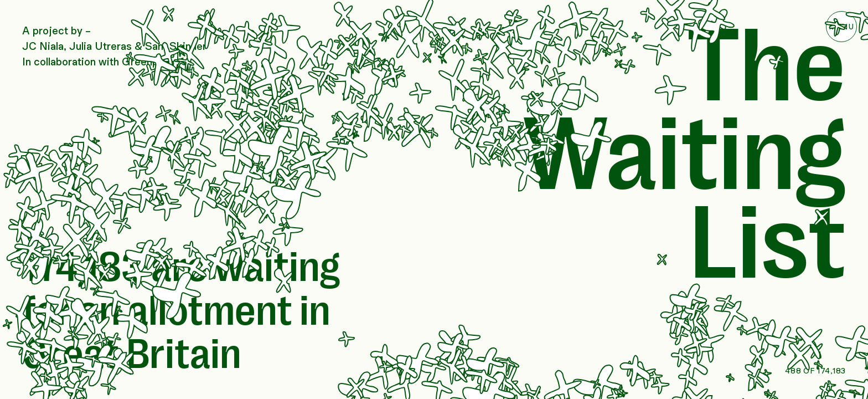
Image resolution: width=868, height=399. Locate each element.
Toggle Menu (841, 27)
